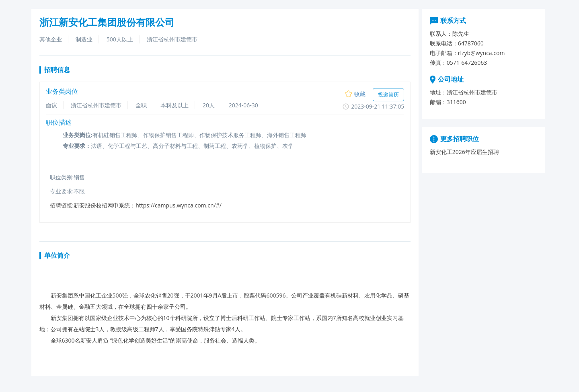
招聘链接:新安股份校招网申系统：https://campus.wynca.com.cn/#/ (136, 205)
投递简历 (388, 94)
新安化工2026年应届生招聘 (464, 152)
